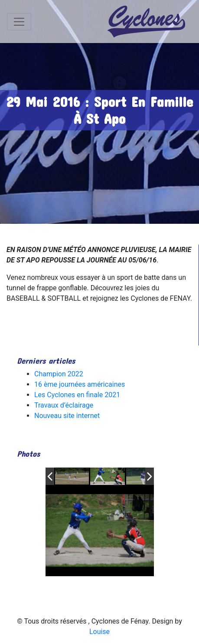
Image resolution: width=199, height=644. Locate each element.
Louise (99, 632)
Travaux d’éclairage (64, 405)
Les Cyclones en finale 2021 (77, 395)
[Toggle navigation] (19, 22)
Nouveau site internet (67, 416)
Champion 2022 (59, 374)
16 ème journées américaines (80, 384)
